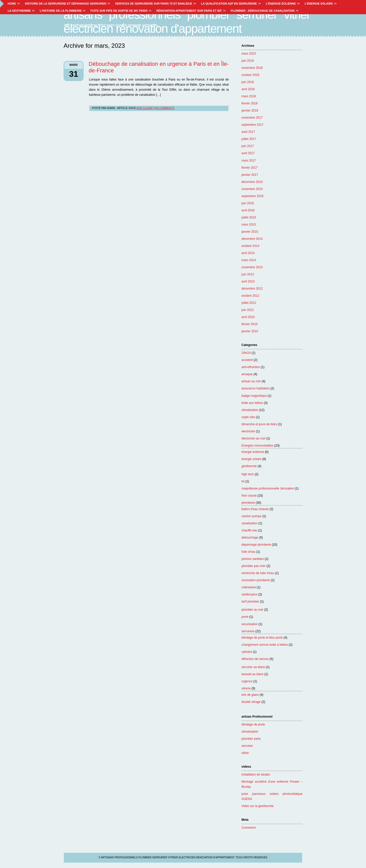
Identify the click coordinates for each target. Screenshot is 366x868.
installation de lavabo (256, 775)
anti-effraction (251, 367)
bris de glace (250, 695)
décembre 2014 (252, 239)
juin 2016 (248, 203)
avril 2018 (248, 89)
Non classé (249, 496)
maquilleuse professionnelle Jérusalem (268, 488)
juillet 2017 (249, 139)
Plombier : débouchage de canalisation (263, 11)
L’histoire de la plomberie (61, 11)
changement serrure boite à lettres (265, 645)
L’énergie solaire (319, 4)
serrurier (247, 746)
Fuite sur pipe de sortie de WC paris (119, 11)
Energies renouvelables (257, 446)
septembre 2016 (253, 196)
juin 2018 (248, 82)
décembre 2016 (252, 182)
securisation (250, 624)
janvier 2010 (250, 331)
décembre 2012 (252, 289)
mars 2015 (249, 225)
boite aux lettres (252, 403)
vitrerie (246, 688)
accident (247, 360)
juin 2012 (248, 310)
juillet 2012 (249, 303)
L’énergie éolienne (281, 4)
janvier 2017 (250, 175)
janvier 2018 (250, 111)
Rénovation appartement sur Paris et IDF (189, 11)
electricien (248, 431)
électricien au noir (253, 438)
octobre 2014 (250, 246)
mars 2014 (249, 260)
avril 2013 (248, 281)
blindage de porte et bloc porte (262, 638)
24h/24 (246, 353)
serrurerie (248, 631)
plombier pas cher (254, 566)
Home (12, 4)
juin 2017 (248, 146)
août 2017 (248, 132)
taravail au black (253, 674)
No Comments (164, 108)
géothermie (249, 466)
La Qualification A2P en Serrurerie (229, 4)
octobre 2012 (250, 296)
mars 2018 (249, 96)
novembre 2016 (252, 189)
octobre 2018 (250, 75)
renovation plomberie (256, 580)
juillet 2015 (249, 217)
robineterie (249, 587)
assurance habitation (256, 388)
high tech (248, 474)
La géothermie (19, 11)
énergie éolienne (253, 452)
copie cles (248, 417)
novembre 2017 (252, 118)
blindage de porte (253, 724)
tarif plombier (250, 602)
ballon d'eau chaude (255, 509)
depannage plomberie (256, 545)
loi (243, 481)
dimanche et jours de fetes (259, 424)
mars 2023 (249, 54)
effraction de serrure (255, 659)
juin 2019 (248, 61)
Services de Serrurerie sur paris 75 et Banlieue (154, 4)
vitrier (245, 753)
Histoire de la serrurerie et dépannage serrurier (66, 4)
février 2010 (249, 324)
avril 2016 (248, 210)
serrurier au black (253, 667)
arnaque (247, 374)
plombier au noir (252, 610)
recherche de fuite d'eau (258, 573)
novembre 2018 (252, 68)
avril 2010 (248, 317)
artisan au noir (251, 381)
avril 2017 (248, 153)
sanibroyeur (249, 594)
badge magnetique (254, 396)
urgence (247, 681)
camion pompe (251, 516)
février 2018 (249, 103)
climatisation (250, 410)
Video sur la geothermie (258, 806)
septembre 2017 (253, 125)
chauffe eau (249, 530)
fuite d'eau (248, 552)
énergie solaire (251, 459)
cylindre (247, 652)
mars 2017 (249, 161)
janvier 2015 (250, 232)
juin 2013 (248, 274)
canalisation (249, 523)
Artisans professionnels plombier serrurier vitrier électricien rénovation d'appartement (187, 22)
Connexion (249, 828)
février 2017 (249, 168)
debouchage (250, 538)
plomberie (248, 503)
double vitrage (251, 702)
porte (245, 617)
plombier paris (251, 739)
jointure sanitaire (253, 559)
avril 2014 (248, 253)
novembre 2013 (252, 267)
